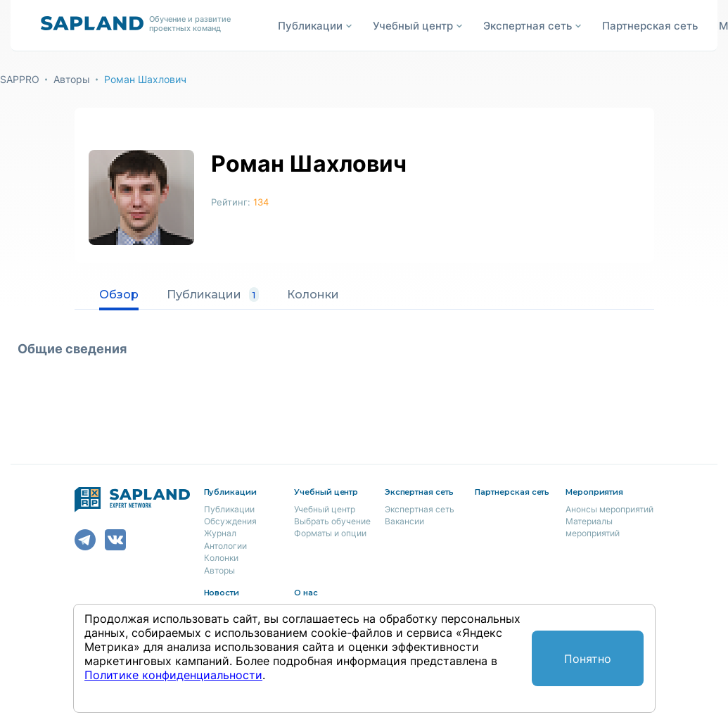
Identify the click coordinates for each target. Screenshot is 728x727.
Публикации (213, 295)
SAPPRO (20, 79)
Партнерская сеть (650, 26)
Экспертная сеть (420, 509)
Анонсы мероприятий (609, 509)
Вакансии (404, 521)
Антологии (225, 546)
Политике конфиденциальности (173, 675)
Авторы (72, 79)
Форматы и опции (330, 533)
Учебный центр (325, 509)
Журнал (220, 533)
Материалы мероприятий (593, 527)
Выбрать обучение (332, 521)
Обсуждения (230, 521)
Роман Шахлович (145, 79)
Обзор (119, 295)
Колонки (313, 295)
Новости (222, 593)
